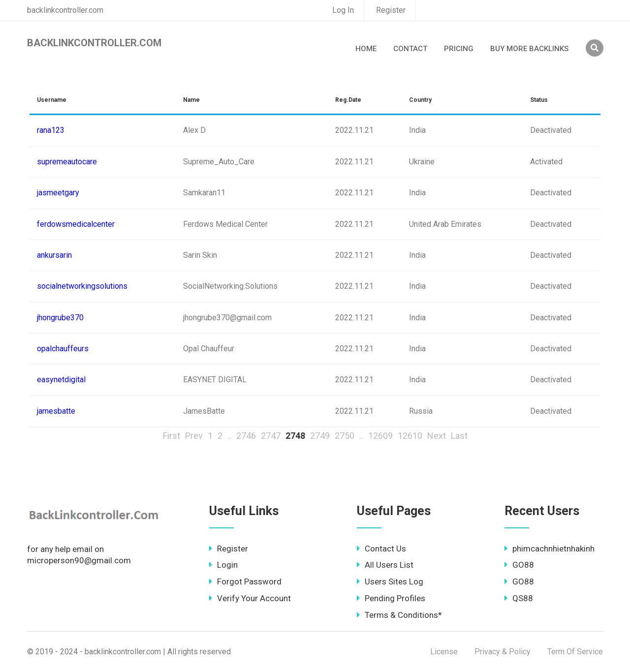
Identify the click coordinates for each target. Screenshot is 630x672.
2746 (246, 436)
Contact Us (381, 549)
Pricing (459, 49)
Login (223, 565)
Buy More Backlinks (529, 49)
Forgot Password (245, 581)
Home (366, 49)
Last (459, 436)
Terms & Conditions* (399, 615)
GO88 (519, 565)
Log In (343, 10)
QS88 (519, 598)
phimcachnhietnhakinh (550, 549)
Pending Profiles (391, 598)
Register (391, 10)
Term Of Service (575, 652)
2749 (320, 436)
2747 (271, 436)
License (444, 652)
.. (229, 436)
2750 (345, 436)
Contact (410, 49)
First (172, 436)
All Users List (385, 565)
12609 (380, 436)
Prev (194, 436)
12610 (410, 436)
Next (437, 436)
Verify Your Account (250, 598)
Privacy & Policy (503, 652)
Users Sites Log (390, 581)
